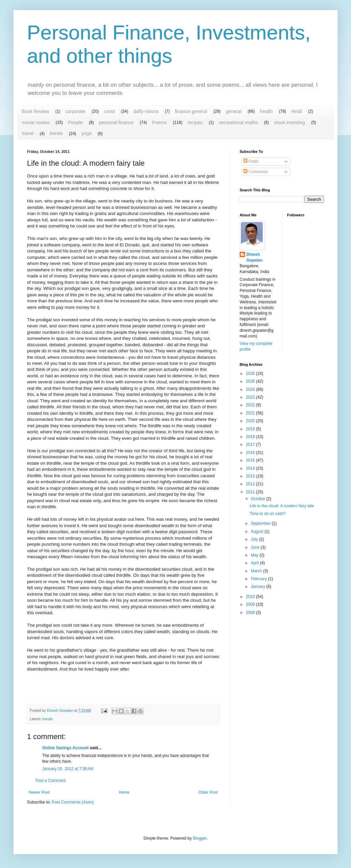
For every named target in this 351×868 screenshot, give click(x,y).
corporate (75, 111)
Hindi (297, 111)
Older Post (208, 792)
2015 (251, 460)
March (257, 571)
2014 (251, 468)
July (255, 539)
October (259, 499)
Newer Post (39, 792)
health (266, 111)
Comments (256, 172)
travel (28, 133)
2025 (251, 381)
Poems (159, 123)
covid (110, 111)
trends (56, 133)
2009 (251, 604)
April (255, 563)
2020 (251, 421)
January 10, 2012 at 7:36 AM (68, 769)
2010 (251, 597)
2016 (251, 453)
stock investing (290, 123)
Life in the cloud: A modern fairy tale (282, 506)
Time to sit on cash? (268, 514)
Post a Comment (50, 781)
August (258, 532)
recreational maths (238, 123)
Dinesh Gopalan (254, 257)
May (255, 555)
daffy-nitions (146, 111)
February (259, 579)
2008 (251, 613)
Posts (251, 161)
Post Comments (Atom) (73, 802)
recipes (195, 123)
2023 (251, 397)
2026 (251, 374)
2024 (251, 389)
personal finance (116, 123)
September (261, 523)
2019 (251, 429)
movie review (36, 123)
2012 (251, 484)
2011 (251, 492)
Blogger (200, 838)
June (256, 547)
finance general (191, 111)
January (259, 587)
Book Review (35, 111)
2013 (251, 476)
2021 (251, 413)
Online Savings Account (65, 748)
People (75, 123)
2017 (251, 444)
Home (124, 792)
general (234, 111)
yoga (86, 133)
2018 (251, 437)
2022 (251, 405)
